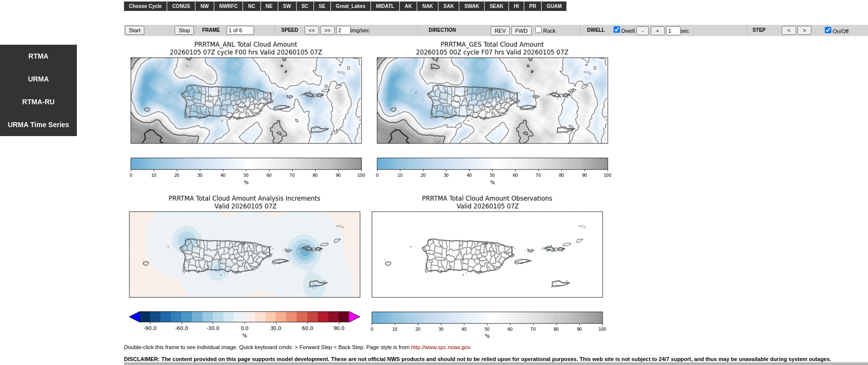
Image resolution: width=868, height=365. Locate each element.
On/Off (837, 31)
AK (408, 6)
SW (287, 6)
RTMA (38, 56)
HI (516, 6)
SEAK (496, 6)
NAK (428, 6)
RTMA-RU (38, 102)
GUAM (554, 6)
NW (205, 6)
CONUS (181, 6)
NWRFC (228, 6)
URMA (39, 79)
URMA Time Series (39, 125)
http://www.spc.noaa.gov (440, 347)
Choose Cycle (145, 6)
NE (269, 6)
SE (322, 6)
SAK (449, 6)
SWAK (472, 6)
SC (305, 6)
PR (533, 6)
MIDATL (385, 6)
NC (251, 6)
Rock (545, 31)
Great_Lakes (351, 6)
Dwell (624, 31)
